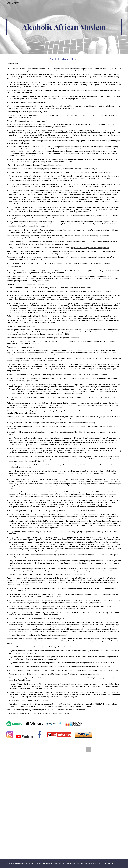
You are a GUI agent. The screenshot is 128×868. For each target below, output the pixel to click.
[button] (126, 3)
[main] (64, 27)
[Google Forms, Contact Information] (64, 802)
